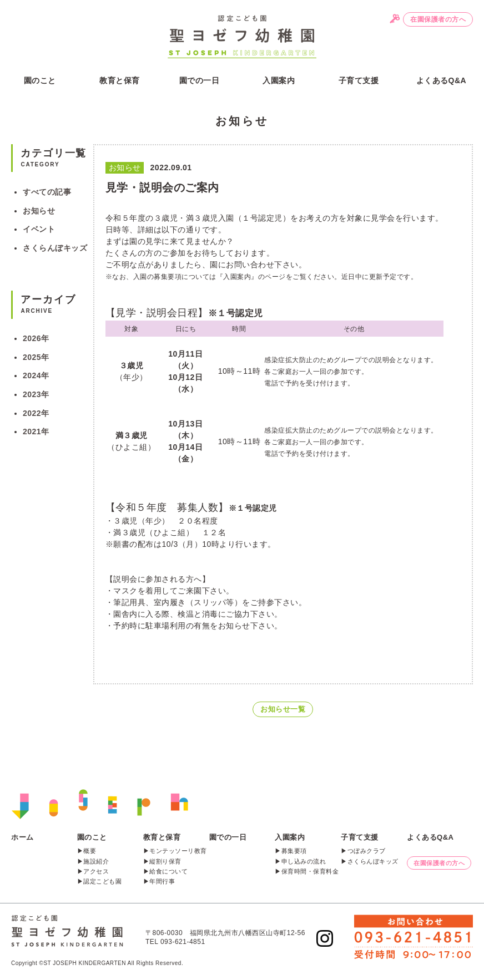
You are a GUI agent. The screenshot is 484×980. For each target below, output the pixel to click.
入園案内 (279, 80)
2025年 (36, 357)
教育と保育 (120, 80)
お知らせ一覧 (283, 709)
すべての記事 (47, 192)
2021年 (36, 431)
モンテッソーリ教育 (178, 851)
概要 (90, 851)
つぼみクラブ (367, 851)
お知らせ (39, 211)
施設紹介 (96, 861)
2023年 (36, 394)
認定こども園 (102, 881)
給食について (168, 871)
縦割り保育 (165, 861)
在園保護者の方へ (438, 19)
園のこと (40, 80)
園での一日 (200, 80)
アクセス (96, 871)
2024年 (36, 375)
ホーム (22, 837)
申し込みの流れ (304, 861)
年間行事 (162, 881)
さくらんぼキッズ (55, 248)
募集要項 (294, 851)
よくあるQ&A (442, 80)
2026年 (36, 338)
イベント (39, 229)
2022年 (36, 413)
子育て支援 (359, 80)
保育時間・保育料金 (310, 871)
